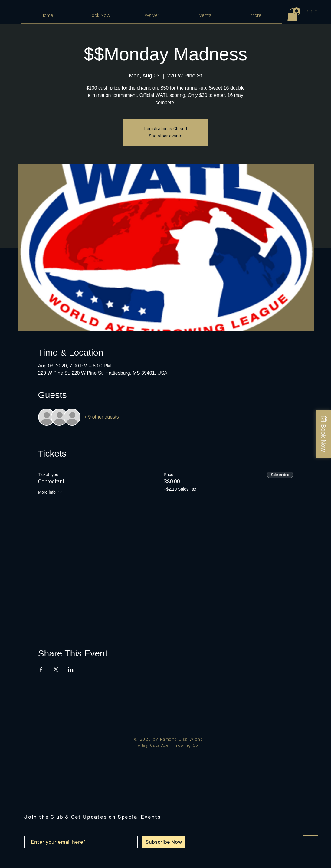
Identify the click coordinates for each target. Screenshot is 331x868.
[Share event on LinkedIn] (71, 669)
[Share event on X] (56, 669)
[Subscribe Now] (164, 842)
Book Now (323, 438)
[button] (292, 15)
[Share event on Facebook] (41, 669)
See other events (166, 136)
